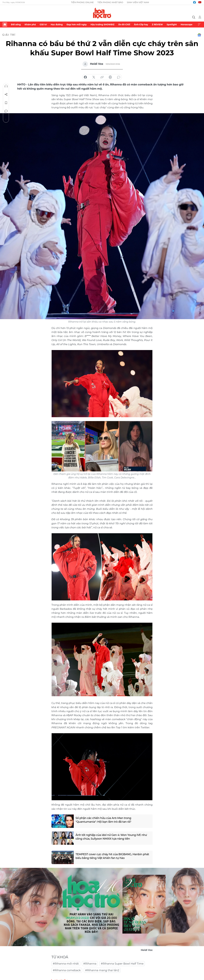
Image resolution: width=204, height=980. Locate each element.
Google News (199, 35)
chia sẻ (85, 77)
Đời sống (16, 25)
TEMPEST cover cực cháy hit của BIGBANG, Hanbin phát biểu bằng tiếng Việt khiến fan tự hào (112, 856)
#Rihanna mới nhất (66, 964)
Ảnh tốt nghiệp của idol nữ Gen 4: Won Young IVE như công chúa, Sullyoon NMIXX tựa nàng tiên (111, 837)
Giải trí (43, 25)
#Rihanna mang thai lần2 (102, 970)
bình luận (119, 77)
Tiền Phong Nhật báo (110, 2)
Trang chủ (5, 25)
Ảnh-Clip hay (141, 25)
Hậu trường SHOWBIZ (102, 25)
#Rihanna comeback (67, 970)
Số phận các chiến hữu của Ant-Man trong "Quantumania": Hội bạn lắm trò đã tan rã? (103, 820)
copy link (102, 77)
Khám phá (30, 25)
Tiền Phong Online (82, 2)
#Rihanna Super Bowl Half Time (122, 964)
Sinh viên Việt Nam (138, 2)
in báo (110, 77)
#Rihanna (90, 964)
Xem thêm (199, 25)
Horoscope (187, 25)
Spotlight (172, 25)
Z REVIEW (157, 25)
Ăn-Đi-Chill (124, 25)
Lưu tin (6, 103)
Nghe (6, 86)
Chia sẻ (6, 94)
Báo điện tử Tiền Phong (102, 13)
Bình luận (6, 111)
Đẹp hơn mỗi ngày (77, 25)
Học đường (57, 25)
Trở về (6, 119)
